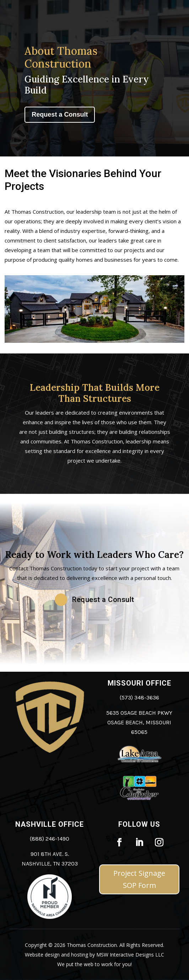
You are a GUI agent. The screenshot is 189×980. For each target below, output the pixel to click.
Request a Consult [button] (60, 114)
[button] (94, 600)
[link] (50, 917)
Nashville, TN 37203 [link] (50, 864)
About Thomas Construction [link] (61, 57)
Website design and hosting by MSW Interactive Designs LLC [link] (94, 955)
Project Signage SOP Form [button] (139, 879)
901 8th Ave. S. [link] (50, 854)
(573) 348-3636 (139, 697)
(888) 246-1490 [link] (50, 839)
